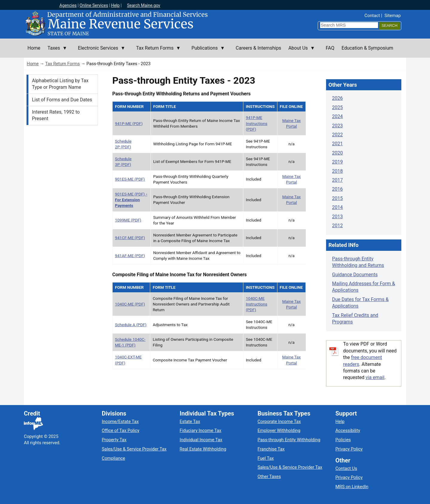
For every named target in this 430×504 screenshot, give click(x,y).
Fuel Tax (265, 458)
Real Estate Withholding (203, 449)
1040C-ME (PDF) (130, 304)
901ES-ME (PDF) (130, 179)
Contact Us (346, 468)
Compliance (113, 458)
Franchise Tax (271, 449)
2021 (337, 144)
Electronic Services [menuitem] (100, 51)
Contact (372, 16)
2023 (337, 126)
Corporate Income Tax (279, 421)
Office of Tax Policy (121, 430)
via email (375, 377)
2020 (337, 153)
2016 (337, 189)
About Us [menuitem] (300, 51)
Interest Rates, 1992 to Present (56, 115)
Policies (343, 440)
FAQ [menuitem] (330, 48)
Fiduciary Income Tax (201, 430)
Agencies (68, 5)
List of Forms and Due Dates (62, 100)
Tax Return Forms (62, 64)
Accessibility (348, 430)
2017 (337, 180)
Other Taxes (269, 476)
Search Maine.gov (143, 5)
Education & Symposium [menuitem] (367, 48)
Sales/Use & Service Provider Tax (134, 449)
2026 (337, 98)
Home (33, 64)
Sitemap (393, 16)
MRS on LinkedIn (352, 487)
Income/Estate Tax (120, 421)
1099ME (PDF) (128, 220)
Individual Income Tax (201, 440)
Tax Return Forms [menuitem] (157, 51)
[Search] (390, 26)
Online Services (94, 5)
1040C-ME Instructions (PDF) (257, 304)
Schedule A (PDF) (131, 325)
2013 (337, 217)
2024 (337, 116)
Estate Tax (190, 421)
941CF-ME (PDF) (130, 238)
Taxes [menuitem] (56, 51)
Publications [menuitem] (206, 51)
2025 (337, 107)
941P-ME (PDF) (129, 123)
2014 (337, 207)
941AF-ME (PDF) (130, 256)
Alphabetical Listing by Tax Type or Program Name (60, 84)
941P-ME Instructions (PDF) (257, 123)
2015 (337, 198)
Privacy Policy (349, 449)
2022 (337, 135)
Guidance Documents (355, 275)
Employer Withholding (279, 430)
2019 (337, 162)
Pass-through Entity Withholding (289, 440)
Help (115, 5)
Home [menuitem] (34, 48)
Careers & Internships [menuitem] (258, 48)
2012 (337, 226)
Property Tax (114, 440)
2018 (337, 171)
